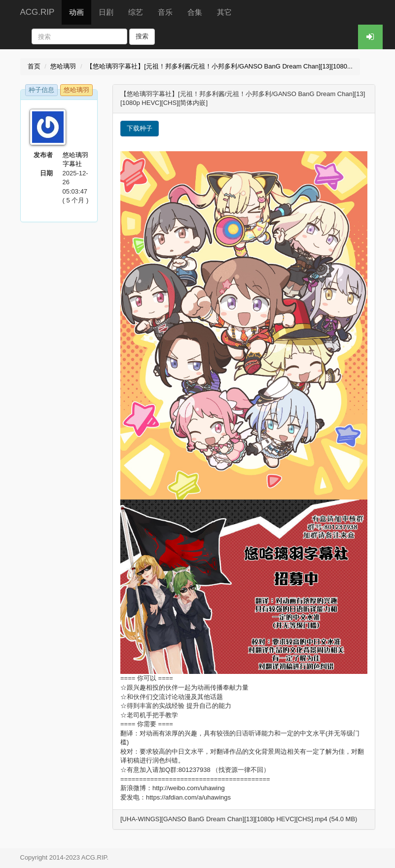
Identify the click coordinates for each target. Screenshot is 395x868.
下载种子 (140, 128)
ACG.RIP (37, 12)
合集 (195, 12)
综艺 (136, 12)
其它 (224, 12)
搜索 (142, 36)
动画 (76, 12)
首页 (34, 66)
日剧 (106, 12)
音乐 (165, 12)
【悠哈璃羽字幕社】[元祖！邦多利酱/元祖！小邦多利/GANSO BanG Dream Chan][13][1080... (219, 66)
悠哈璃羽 (63, 66)
